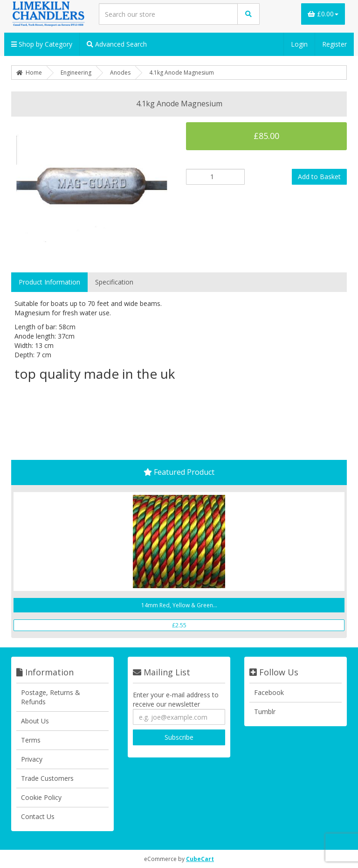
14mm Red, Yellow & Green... (179, 605)
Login (299, 44)
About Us (35, 721)
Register (334, 44)
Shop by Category (42, 44)
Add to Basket (319, 177)
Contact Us (38, 816)
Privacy (32, 759)
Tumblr (265, 712)
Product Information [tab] (49, 282)
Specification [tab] (114, 282)
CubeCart (200, 859)
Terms (31, 740)
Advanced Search (117, 44)
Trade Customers (47, 778)
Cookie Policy (41, 797)
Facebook (269, 692)
